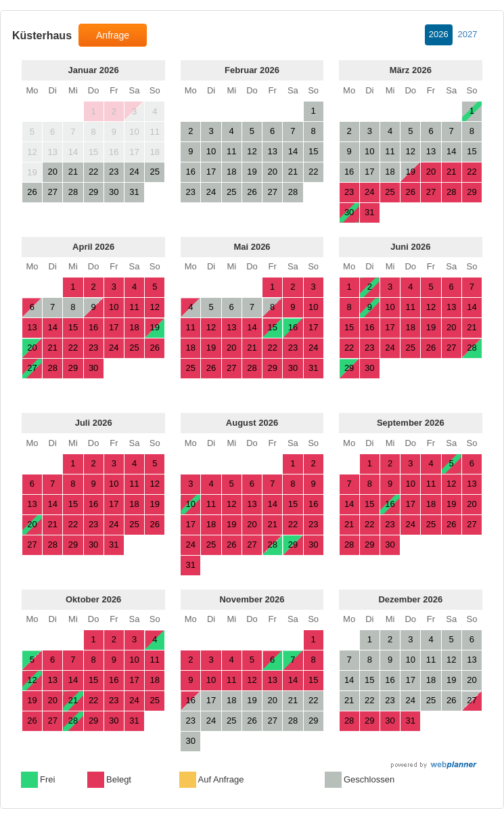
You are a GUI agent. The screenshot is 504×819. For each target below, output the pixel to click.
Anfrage (113, 35)
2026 (439, 34)
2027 (468, 34)
